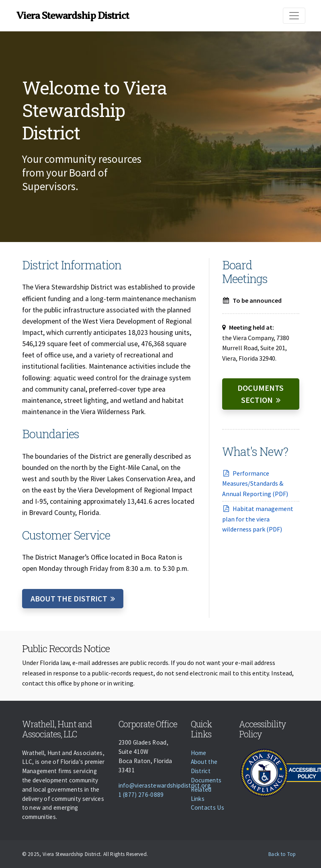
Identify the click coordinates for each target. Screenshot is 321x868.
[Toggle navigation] (294, 16)
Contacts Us (208, 807)
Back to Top (282, 854)
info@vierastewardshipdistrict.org (165, 785)
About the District (69, 598)
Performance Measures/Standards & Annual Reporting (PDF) (255, 483)
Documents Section (261, 394)
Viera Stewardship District (73, 15)
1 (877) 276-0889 (141, 795)
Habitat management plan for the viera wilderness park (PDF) (258, 519)
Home (199, 753)
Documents (206, 780)
